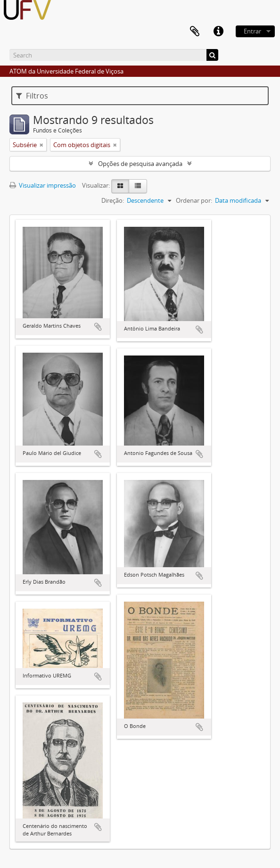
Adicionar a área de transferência (98, 327)
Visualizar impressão (43, 185)
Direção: (113, 200)
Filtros (32, 96)
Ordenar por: (194, 200)
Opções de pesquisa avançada (140, 164)
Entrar (252, 31)
